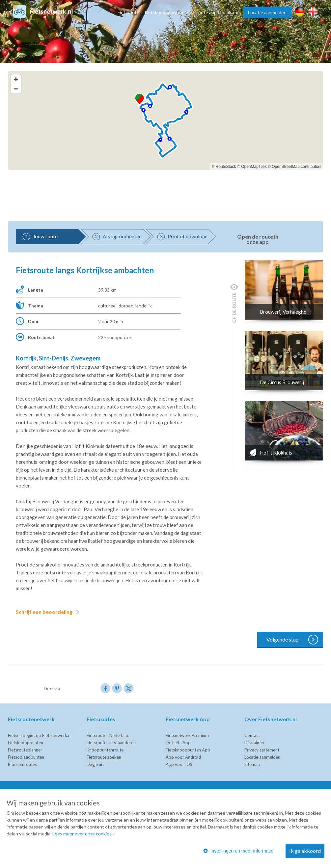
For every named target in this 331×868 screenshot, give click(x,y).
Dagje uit (95, 764)
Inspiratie (230, 12)
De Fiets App (178, 743)
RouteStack (226, 167)
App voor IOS (179, 764)
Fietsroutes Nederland (108, 735)
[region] (165, 120)
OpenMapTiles (254, 167)
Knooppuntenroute (105, 750)
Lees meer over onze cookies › (83, 834)
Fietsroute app (202, 12)
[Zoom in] (16, 79)
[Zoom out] (16, 89)
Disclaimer (254, 743)
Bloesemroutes (22, 764)
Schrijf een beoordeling (49, 612)
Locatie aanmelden (267, 12)
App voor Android (183, 757)
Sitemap (252, 764)
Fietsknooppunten (164, 12)
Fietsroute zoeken (104, 757)
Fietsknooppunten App (188, 750)
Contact (252, 735)
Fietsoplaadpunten (26, 757)
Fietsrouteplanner (25, 750)
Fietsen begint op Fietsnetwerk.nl (40, 735)
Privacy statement (262, 750)
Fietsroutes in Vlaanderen (111, 743)
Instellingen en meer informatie (238, 851)
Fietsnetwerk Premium (187, 735)
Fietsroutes (130, 12)
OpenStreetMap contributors (297, 167)
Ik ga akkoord (305, 851)
